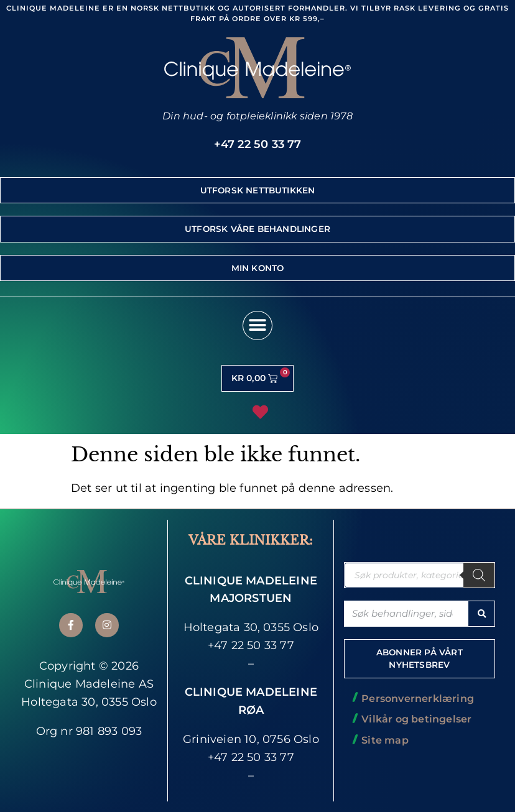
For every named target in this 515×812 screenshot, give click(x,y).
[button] (257, 325)
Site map (385, 740)
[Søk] (479, 575)
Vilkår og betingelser (416, 719)
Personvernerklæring (418, 699)
